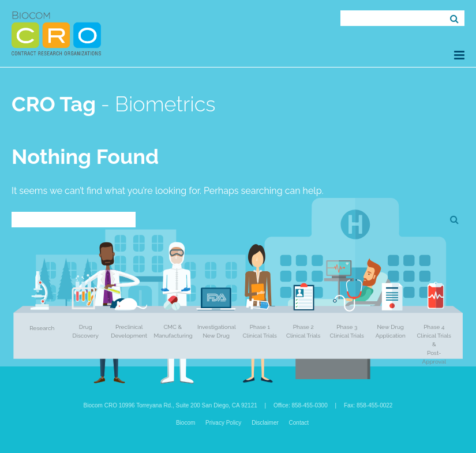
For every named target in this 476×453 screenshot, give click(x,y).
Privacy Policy (223, 423)
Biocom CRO (56, 33)
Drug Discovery (86, 331)
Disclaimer (265, 423)
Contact (299, 423)
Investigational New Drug (217, 331)
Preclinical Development (129, 331)
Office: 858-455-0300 (301, 405)
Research (42, 328)
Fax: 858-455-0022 (368, 405)
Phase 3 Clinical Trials (347, 331)
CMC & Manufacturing (173, 331)
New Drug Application (391, 331)
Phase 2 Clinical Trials (303, 331)
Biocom (185, 423)
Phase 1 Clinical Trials (260, 331)
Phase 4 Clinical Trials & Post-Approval (434, 344)
